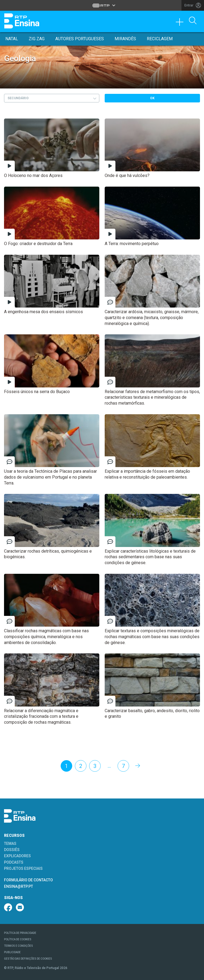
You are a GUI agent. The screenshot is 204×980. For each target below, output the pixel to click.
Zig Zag (37, 39)
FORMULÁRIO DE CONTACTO (28, 880)
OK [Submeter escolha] (152, 98)
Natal (12, 39)
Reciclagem (160, 39)
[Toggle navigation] (181, 23)
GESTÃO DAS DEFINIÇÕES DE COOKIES (28, 959)
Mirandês (125, 39)
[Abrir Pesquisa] (193, 21)
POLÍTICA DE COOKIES (18, 939)
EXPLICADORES (17, 856)
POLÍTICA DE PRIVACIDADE (20, 933)
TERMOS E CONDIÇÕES (19, 946)
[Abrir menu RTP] (102, 5)
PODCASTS (14, 862)
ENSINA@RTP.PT (19, 886)
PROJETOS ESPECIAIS (23, 868)
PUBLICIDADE (12, 952)
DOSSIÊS (12, 850)
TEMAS (10, 844)
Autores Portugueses (80, 39)
